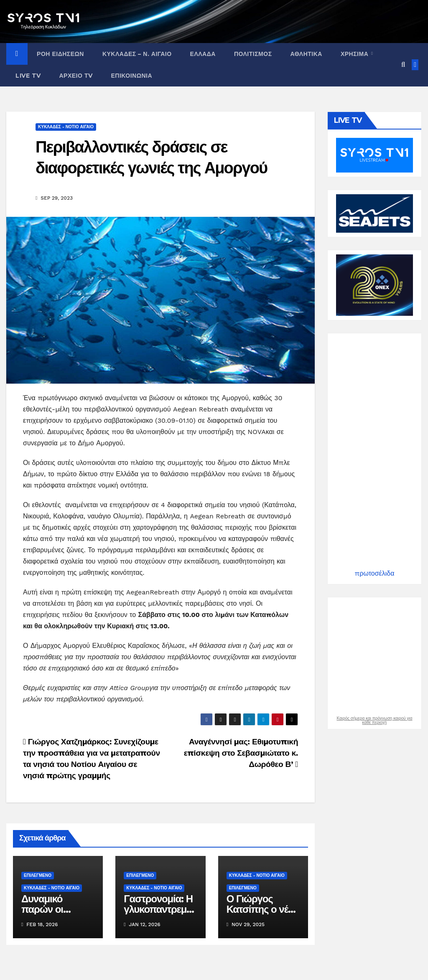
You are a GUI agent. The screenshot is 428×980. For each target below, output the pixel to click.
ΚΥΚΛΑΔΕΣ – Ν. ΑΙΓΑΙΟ (137, 54)
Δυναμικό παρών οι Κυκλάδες (42, 909)
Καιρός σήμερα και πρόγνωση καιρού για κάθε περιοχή (374, 721)
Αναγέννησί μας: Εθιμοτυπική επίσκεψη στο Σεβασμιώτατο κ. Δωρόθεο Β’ (241, 753)
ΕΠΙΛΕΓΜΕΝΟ (38, 875)
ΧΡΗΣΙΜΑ (355, 54)
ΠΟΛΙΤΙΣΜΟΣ (253, 54)
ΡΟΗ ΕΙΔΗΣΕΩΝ (60, 54)
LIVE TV (28, 76)
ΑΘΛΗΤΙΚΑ (306, 54)
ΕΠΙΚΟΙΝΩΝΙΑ (131, 76)
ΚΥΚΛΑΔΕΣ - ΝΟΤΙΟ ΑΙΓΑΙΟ (66, 127)
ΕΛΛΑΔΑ (203, 54)
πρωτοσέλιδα (375, 573)
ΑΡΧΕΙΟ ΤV (76, 76)
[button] (403, 65)
